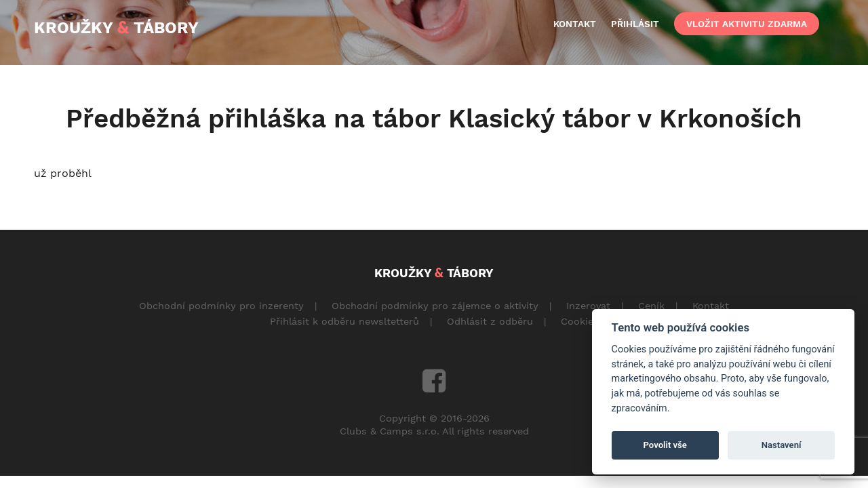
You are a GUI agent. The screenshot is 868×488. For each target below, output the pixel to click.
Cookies (580, 321)
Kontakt (711, 306)
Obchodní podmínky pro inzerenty (221, 306)
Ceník (651, 306)
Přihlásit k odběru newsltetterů (344, 321)
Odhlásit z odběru (490, 321)
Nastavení (782, 445)
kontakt (575, 24)
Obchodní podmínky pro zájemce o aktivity (435, 306)
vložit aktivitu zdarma (747, 24)
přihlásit (635, 24)
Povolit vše (665, 445)
